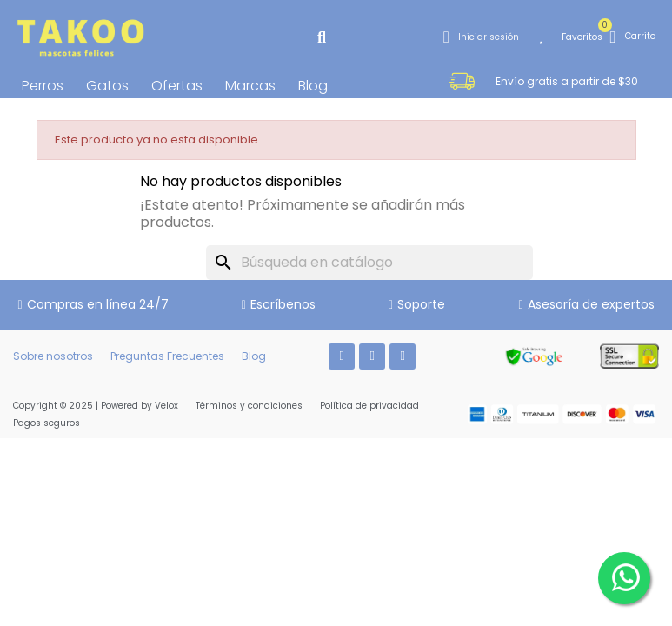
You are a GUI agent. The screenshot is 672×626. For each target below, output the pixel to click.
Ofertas (177, 86)
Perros (43, 86)
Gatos (107, 86)
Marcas (250, 86)
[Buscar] (369, 263)
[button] (321, 37)
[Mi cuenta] (481, 37)
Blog (313, 86)
